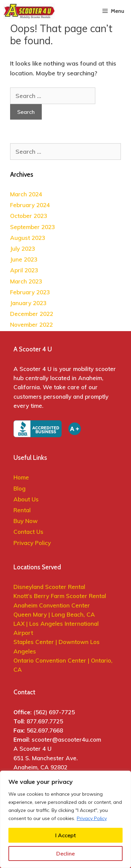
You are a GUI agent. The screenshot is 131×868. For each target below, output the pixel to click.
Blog (20, 488)
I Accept (65, 835)
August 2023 (28, 238)
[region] (65, 819)
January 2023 (28, 303)
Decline (65, 853)
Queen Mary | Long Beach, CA (55, 614)
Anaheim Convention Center (52, 605)
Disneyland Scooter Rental (49, 587)
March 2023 (26, 281)
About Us (26, 499)
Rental (22, 510)
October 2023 (29, 216)
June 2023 (24, 259)
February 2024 (30, 205)
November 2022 (31, 325)
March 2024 (26, 194)
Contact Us (28, 532)
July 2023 (23, 249)
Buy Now (26, 521)
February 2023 (30, 292)
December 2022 (32, 314)
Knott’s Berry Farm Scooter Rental (60, 596)
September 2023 (32, 227)
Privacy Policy (92, 818)
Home (21, 477)
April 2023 (24, 270)
